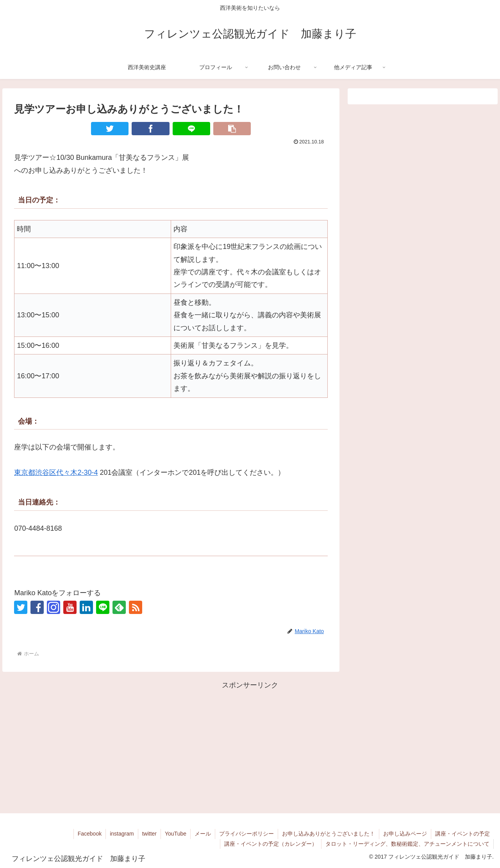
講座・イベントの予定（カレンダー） (271, 844)
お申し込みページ (405, 834)
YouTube (176, 834)
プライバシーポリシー (246, 834)
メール (203, 834)
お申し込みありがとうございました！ (329, 834)
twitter (149, 834)
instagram (122, 834)
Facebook (90, 834)
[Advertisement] (250, 746)
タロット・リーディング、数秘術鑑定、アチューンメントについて (407, 844)
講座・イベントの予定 (462, 834)
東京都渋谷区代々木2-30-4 (56, 472)
